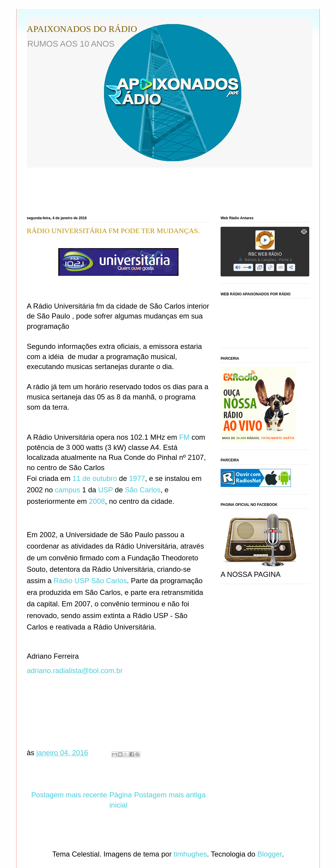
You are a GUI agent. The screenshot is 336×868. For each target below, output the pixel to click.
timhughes (190, 854)
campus (67, 490)
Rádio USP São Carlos (90, 581)
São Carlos (143, 490)
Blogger (269, 854)
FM (184, 437)
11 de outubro (95, 478)
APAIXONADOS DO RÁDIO (82, 29)
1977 (137, 478)
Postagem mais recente (69, 795)
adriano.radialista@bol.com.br (76, 671)
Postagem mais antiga (170, 795)
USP (106, 490)
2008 (97, 501)
